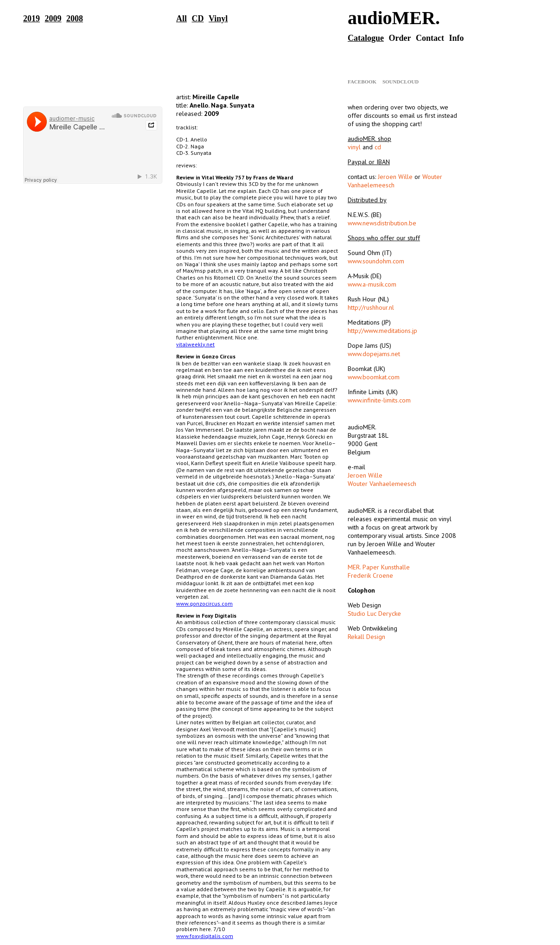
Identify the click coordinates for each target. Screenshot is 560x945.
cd (378, 147)
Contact (430, 38)
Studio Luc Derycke (374, 613)
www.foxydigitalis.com (205, 936)
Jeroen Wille (395, 177)
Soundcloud (401, 82)
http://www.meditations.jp (382, 331)
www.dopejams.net (374, 354)
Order (400, 38)
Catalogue (366, 38)
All (181, 19)
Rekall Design (366, 637)
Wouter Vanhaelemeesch (382, 484)
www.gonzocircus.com (204, 603)
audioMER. (394, 18)
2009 (53, 19)
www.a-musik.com (372, 284)
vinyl (354, 147)
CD (198, 19)
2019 (32, 19)
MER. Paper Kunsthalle (379, 567)
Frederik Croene (370, 575)
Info (456, 38)
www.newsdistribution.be (382, 223)
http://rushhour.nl (371, 307)
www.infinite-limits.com (379, 400)
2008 (75, 19)
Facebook (362, 82)
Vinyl (218, 19)
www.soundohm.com (376, 261)
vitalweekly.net (195, 344)
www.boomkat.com (374, 377)
